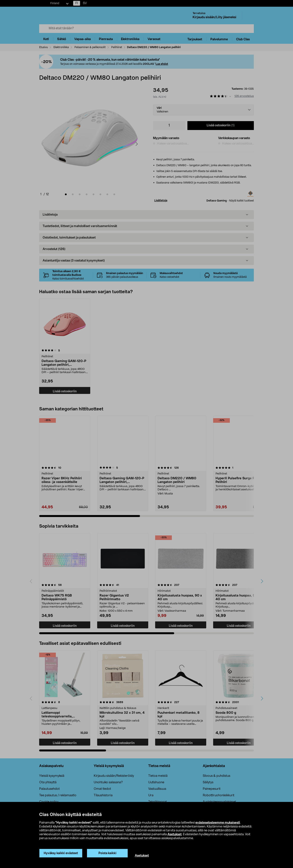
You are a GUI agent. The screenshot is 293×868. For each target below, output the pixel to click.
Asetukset (175, 834)
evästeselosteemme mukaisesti (218, 823)
